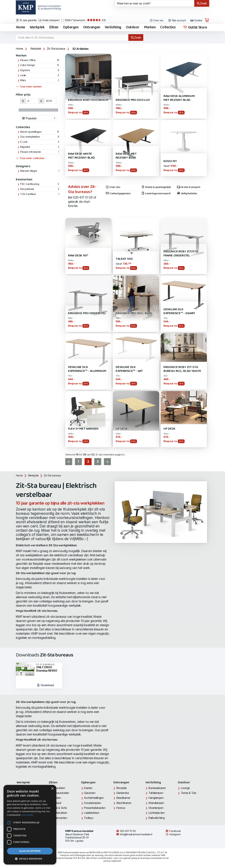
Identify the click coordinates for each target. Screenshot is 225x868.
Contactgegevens (118, 194)
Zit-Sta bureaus (56, 49)
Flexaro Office (28, 60)
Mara (23, 80)
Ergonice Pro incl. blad (134, 313)
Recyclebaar (27, 189)
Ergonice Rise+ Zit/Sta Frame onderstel (181, 254)
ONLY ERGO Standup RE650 (48, 668)
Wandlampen (156, 803)
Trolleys (89, 818)
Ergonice (25, 70)
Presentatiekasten (95, 808)
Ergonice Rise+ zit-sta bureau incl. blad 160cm (182, 369)
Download (45, 685)
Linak (23, 75)
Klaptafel (25, 147)
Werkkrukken (59, 813)
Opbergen (71, 27)
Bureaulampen (157, 788)
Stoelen (56, 798)
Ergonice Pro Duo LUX (133, 100)
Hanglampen (156, 798)
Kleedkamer (123, 798)
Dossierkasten (92, 803)
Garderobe (123, 793)
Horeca (121, 808)
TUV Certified (28, 194)
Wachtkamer (124, 803)
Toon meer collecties (30, 158)
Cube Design (27, 65)
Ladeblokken (91, 813)
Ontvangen (92, 27)
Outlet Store (195, 27)
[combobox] (38, 118)
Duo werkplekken (30, 137)
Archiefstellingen (94, 798)
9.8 (96, 20)
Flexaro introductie (30, 152)
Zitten (54, 27)
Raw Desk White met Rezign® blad (81, 156)
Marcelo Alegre (29, 171)
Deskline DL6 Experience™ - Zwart (179, 311)
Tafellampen (156, 793)
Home (20, 27)
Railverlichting (156, 818)
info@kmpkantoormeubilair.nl (134, 834)
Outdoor (133, 27)
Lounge (185, 788)
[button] (30, 859)
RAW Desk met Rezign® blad (126, 156)
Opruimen (90, 793)
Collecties (168, 27)
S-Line (24, 142)
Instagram (173, 834)
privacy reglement (112, 861)
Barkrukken (58, 788)
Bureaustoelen (60, 793)
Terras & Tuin (189, 793)
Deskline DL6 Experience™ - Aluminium (87, 369)
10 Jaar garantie (26, 20)
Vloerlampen (156, 808)
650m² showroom (73, 20)
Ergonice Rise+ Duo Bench (88, 100)
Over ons (113, 187)
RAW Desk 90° (78, 256)
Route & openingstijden (156, 187)
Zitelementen (59, 818)
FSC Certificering (30, 184)
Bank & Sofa (59, 808)
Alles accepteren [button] (30, 851)
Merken (150, 27)
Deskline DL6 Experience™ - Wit (129, 369)
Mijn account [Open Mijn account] (177, 20)
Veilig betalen (187, 194)
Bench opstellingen (31, 132)
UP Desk (122, 429)
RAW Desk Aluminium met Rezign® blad (179, 98)
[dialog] (30, 825)
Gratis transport (49, 20)
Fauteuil (56, 803)
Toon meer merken (29, 87)
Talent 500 (124, 259)
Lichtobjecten (156, 813)
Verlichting (113, 27)
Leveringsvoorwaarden (156, 194)
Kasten (88, 788)
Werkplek (37, 27)
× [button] (52, 789)
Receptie (121, 788)
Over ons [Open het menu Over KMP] (157, 20)
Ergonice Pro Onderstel (87, 313)
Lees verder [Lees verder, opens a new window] (28, 815)
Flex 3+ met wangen (83, 429)
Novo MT (170, 161)
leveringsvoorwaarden (151, 858)
